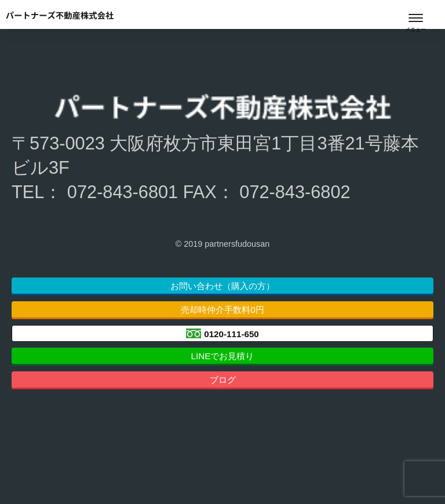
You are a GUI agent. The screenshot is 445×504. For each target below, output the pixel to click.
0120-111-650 (231, 333)
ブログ (223, 380)
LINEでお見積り (223, 356)
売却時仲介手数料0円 (222, 310)
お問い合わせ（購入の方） (222, 286)
